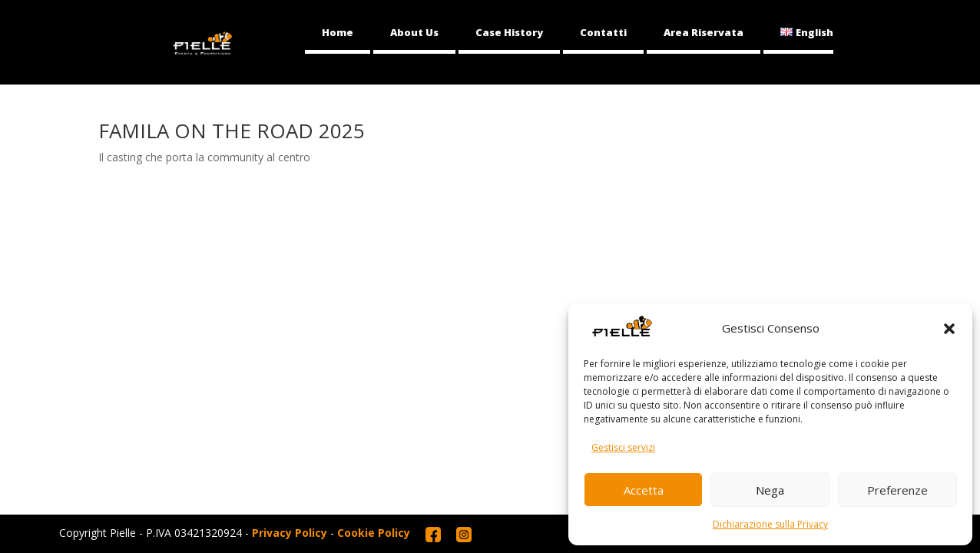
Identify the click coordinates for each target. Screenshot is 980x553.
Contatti (603, 32)
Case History (509, 32)
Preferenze (897, 490)
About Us (414, 32)
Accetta (644, 490)
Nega (770, 490)
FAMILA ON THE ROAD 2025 (232, 131)
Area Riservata (704, 32)
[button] (949, 329)
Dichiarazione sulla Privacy (770, 524)
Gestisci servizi (623, 447)
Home (338, 32)
